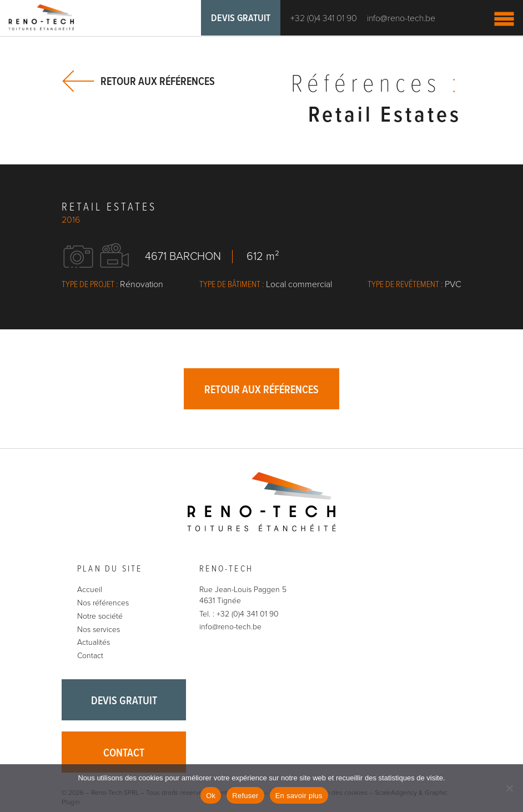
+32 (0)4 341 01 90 (324, 18)
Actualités (94, 642)
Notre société (100, 616)
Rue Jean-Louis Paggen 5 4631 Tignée (243, 595)
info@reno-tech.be (401, 18)
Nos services (99, 630)
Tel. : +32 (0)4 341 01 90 (239, 614)
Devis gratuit (241, 19)
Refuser (245, 796)
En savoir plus (299, 796)
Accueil (90, 590)
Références (376, 85)
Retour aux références (158, 81)
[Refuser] (509, 788)
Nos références (103, 603)
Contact (90, 656)
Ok (211, 796)
